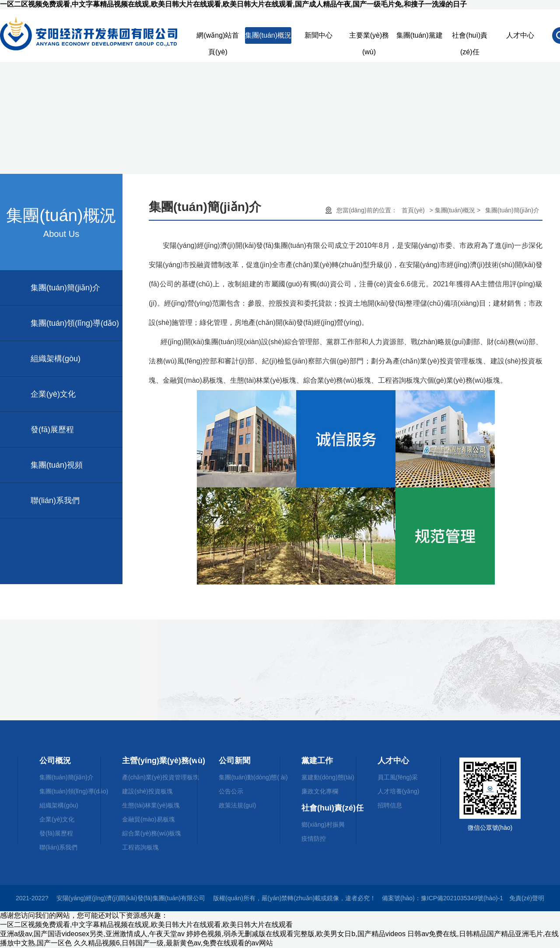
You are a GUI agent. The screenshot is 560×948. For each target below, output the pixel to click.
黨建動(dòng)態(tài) (328, 777)
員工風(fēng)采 (398, 777)
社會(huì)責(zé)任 (470, 38)
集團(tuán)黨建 (420, 35)
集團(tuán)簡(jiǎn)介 (65, 288)
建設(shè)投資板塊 (147, 791)
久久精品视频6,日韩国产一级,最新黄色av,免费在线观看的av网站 (173, 943)
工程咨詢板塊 (140, 847)
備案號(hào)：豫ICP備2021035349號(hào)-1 (443, 898)
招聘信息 (390, 805)
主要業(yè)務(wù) (369, 38)
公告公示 (231, 791)
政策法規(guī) (237, 805)
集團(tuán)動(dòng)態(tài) (253, 777)
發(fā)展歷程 (52, 430)
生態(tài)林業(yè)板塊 (151, 805)
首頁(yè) (413, 210)
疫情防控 (314, 839)
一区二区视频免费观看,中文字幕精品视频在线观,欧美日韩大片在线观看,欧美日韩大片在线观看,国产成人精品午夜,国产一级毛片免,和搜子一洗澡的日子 (233, 4)
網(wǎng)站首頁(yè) (218, 38)
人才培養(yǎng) (399, 791)
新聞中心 (318, 35)
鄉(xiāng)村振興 (323, 825)
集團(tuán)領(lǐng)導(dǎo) (75, 323)
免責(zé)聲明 (527, 898)
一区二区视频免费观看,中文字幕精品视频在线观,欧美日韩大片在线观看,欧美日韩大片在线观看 (146, 925)
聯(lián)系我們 (55, 500)
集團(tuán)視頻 (57, 465)
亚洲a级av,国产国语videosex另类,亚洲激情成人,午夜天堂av (92, 934)
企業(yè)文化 (53, 394)
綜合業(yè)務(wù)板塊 (152, 833)
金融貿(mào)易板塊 (149, 819)
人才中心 (520, 35)
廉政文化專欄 (320, 791)
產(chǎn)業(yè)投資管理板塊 (161, 777)
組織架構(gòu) (56, 359)
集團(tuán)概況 (268, 35)
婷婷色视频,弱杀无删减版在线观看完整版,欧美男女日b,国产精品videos (296, 934)
